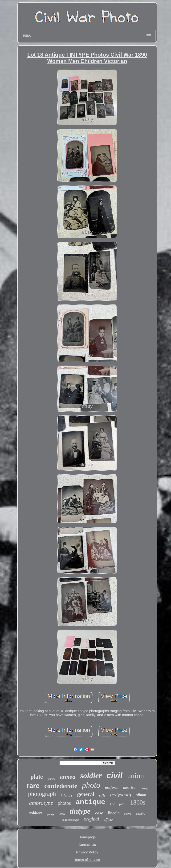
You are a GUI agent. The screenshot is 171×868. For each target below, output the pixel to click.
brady (145, 788)
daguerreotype (70, 820)
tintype (80, 811)
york (62, 813)
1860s (138, 802)
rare (33, 786)
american (130, 787)
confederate (61, 786)
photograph (42, 794)
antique (90, 802)
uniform (112, 787)
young (51, 814)
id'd (112, 804)
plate (37, 777)
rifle (102, 795)
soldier (91, 776)
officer (108, 820)
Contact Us (87, 845)
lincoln (114, 813)
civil (114, 775)
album (141, 795)
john (122, 804)
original (91, 819)
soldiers (36, 813)
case (99, 813)
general (86, 794)
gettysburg (121, 795)
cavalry (140, 814)
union (136, 776)
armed (68, 777)
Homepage (87, 837)
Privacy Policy (87, 852)
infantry (66, 795)
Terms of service (87, 860)
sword (128, 814)
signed (51, 779)
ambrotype (41, 803)
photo (91, 785)
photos (64, 803)
